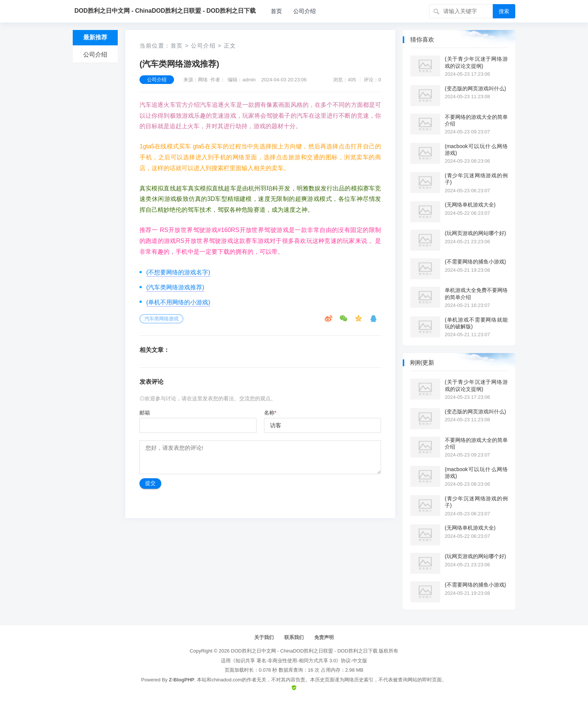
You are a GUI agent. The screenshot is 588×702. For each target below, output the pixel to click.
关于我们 (264, 637)
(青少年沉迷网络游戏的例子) (476, 179)
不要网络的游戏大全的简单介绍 (476, 120)
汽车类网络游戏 (161, 319)
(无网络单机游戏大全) (470, 205)
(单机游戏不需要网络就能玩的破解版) (476, 323)
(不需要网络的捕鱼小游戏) (475, 262)
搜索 (504, 11)
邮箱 (145, 413)
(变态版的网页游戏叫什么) (475, 88)
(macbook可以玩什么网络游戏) (476, 150)
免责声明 (324, 637)
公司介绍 (304, 11)
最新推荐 (95, 37)
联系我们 (294, 637)
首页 (276, 11)
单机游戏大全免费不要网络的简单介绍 (476, 293)
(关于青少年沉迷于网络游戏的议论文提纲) (476, 62)
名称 (270, 413)
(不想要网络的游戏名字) (178, 272)
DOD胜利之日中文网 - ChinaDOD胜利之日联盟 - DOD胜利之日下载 (304, 651)
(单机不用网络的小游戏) (178, 302)
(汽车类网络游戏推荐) (175, 287)
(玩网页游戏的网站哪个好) (475, 233)
